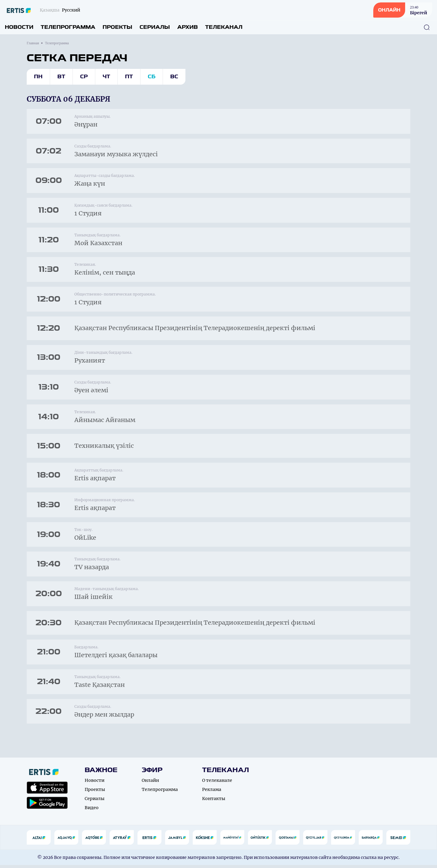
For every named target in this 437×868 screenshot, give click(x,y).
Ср (84, 77)
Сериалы (155, 27)
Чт (106, 77)
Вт (61, 77)
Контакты (214, 802)
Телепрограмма (68, 27)
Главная (33, 43)
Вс (174, 77)
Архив (188, 27)
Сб (152, 77)
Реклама (212, 792)
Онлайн (150, 783)
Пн (38, 77)
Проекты (117, 27)
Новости (19, 27)
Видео (92, 811)
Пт (129, 77)
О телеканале (217, 783)
